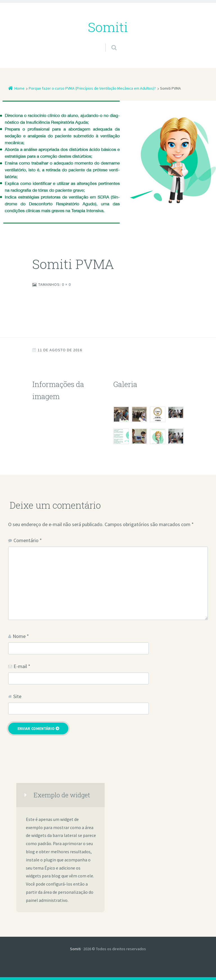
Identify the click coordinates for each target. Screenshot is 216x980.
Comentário (28, 540)
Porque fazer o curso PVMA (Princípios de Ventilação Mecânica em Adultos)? (92, 88)
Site (17, 696)
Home (19, 88)
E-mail (22, 666)
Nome (21, 636)
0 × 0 (66, 284)
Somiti (75, 949)
